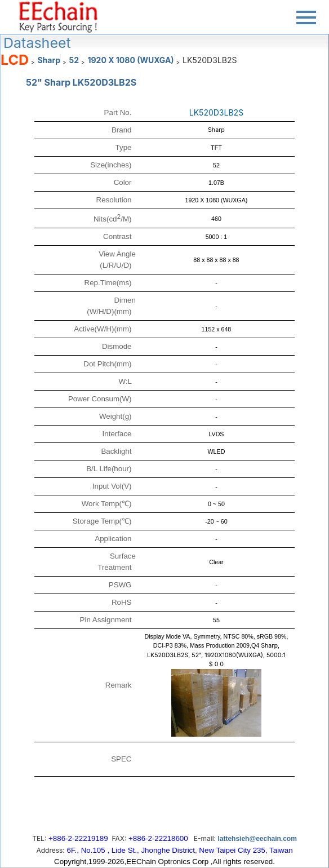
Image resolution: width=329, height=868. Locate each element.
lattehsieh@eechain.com (257, 839)
